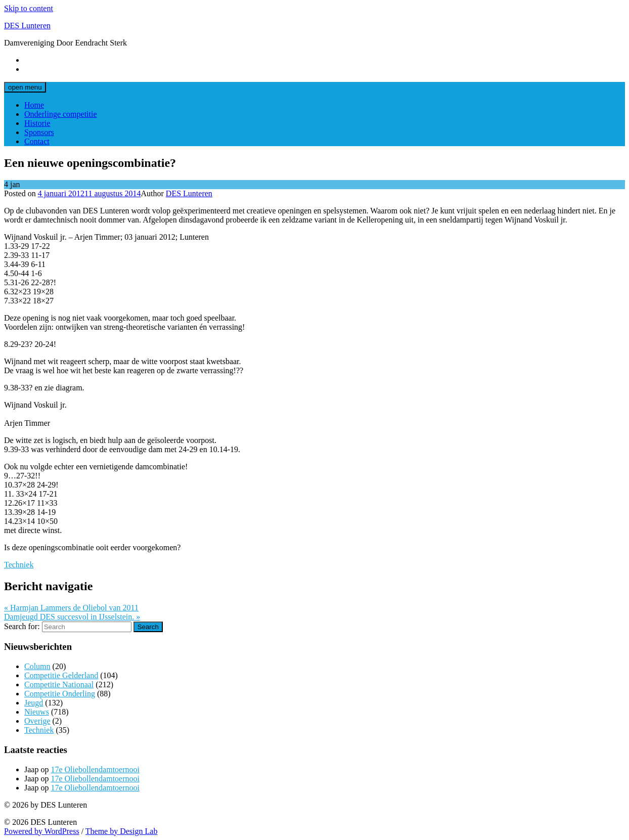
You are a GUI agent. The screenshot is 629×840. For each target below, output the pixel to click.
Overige (37, 721)
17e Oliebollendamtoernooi (95, 769)
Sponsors (39, 132)
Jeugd (34, 703)
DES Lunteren (27, 26)
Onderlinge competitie (61, 114)
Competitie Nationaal (59, 684)
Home (34, 105)
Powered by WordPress (42, 831)
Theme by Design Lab (122, 831)
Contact (37, 141)
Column (37, 666)
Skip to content (29, 8)
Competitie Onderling (60, 694)
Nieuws (37, 712)
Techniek (19, 565)
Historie (37, 123)
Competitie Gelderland (61, 675)
